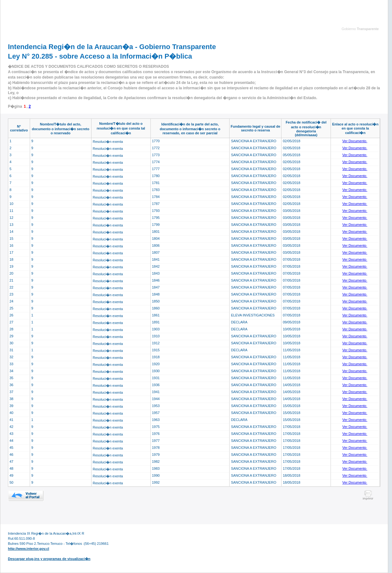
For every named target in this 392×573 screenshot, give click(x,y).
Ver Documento (355, 141)
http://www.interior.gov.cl (28, 549)
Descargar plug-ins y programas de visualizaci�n (49, 559)
